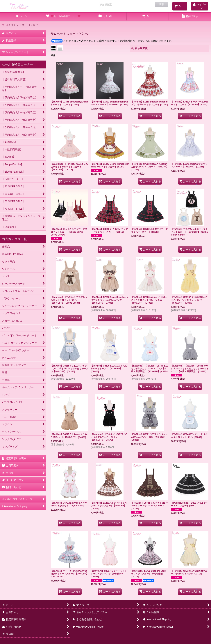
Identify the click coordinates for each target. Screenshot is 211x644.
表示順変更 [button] (140, 48)
